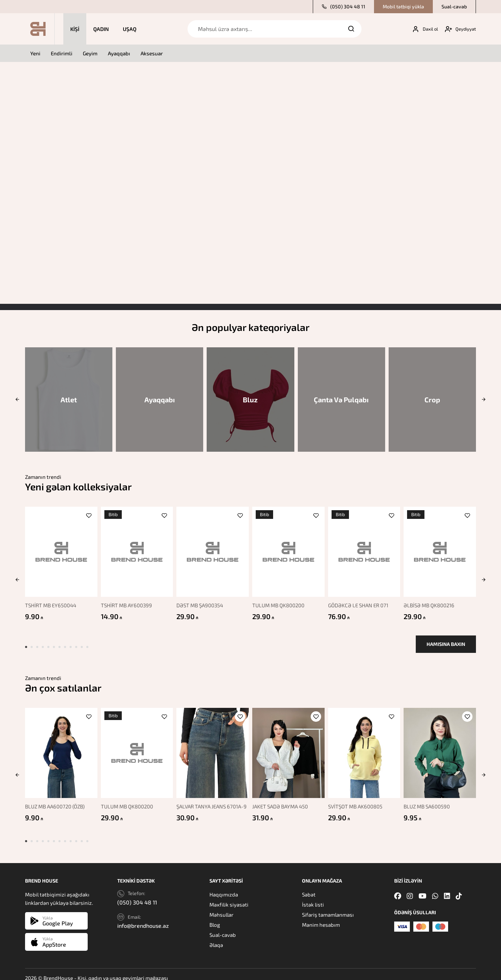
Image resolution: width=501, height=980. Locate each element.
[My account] (423, 29)
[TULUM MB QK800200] (289, 550)
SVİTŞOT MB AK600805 (357, 799)
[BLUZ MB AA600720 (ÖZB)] (60, 747)
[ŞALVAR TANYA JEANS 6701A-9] (212, 747)
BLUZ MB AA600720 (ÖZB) (55, 799)
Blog (215, 917)
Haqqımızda (224, 887)
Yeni (35, 53)
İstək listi (313, 897)
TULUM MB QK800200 (280, 602)
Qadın (101, 29)
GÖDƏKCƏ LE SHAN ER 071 (360, 602)
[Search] (351, 29)
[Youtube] (423, 888)
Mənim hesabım (321, 917)
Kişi (75, 29)
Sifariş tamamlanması (328, 907)
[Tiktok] (459, 888)
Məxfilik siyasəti (229, 897)
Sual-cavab (454, 6)
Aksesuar (152, 53)
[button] (17, 400)
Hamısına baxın (446, 641)
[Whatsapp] (435, 888)
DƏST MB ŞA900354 (201, 602)
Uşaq (130, 29)
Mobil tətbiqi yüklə (403, 6)
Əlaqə (216, 938)
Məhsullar (221, 907)
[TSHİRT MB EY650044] (60, 550)
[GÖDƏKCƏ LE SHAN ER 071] (365, 550)
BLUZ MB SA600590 (430, 799)
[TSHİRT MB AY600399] (136, 550)
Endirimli (62, 53)
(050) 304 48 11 (344, 6)
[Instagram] (410, 888)
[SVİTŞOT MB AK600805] (365, 747)
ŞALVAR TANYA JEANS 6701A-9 (211, 803)
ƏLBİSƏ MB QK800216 (432, 602)
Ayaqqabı (119, 53)
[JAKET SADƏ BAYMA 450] (289, 747)
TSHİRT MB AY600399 (127, 602)
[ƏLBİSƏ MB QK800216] (441, 550)
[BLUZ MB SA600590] (441, 747)
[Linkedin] (447, 888)
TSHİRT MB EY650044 (51, 602)
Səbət (309, 887)
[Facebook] (398, 888)
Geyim (90, 53)
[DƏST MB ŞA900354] (212, 550)
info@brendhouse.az (143, 918)
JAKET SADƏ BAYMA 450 (282, 799)
